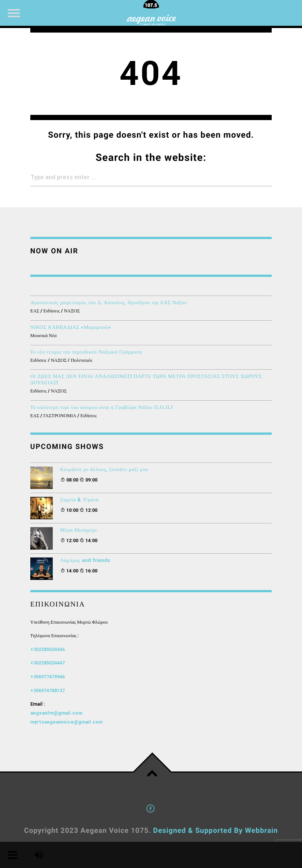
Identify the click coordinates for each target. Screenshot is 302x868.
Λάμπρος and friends (85, 561)
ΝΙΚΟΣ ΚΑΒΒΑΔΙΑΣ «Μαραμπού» (71, 328)
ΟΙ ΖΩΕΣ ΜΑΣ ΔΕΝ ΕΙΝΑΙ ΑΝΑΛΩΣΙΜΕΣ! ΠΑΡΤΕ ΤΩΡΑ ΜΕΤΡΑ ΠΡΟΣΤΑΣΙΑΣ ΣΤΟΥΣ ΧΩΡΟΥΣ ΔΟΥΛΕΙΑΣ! (146, 380)
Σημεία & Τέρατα (80, 500)
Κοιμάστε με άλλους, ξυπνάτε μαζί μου (104, 470)
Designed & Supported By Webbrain (215, 830)
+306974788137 (48, 690)
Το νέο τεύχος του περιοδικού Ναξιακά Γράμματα (86, 352)
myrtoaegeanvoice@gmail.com (66, 722)
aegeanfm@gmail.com (56, 713)
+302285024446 (48, 649)
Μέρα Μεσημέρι (79, 530)
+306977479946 (48, 677)
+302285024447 (48, 663)
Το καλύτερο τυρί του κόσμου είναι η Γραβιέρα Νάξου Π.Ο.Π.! (102, 408)
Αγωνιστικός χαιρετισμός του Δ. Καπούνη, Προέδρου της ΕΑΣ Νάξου (109, 303)
